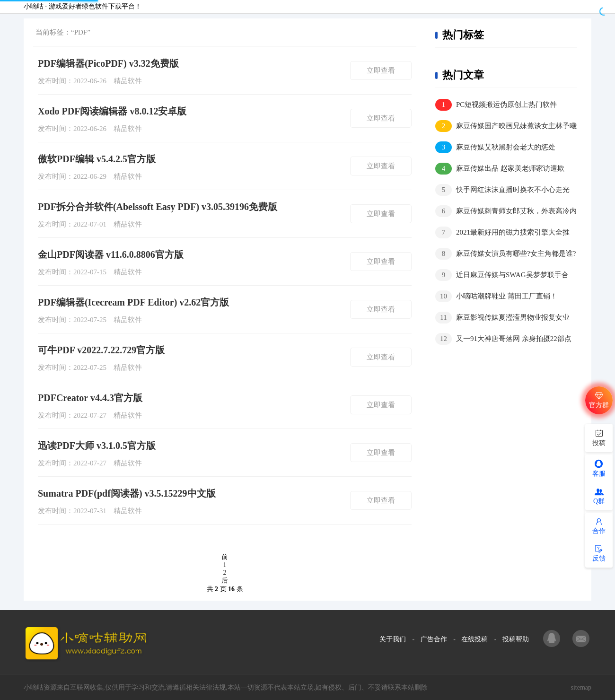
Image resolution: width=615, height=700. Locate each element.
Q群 (599, 496)
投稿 (599, 437)
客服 (599, 468)
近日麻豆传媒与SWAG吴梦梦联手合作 (502, 276)
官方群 (599, 400)
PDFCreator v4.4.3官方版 (90, 398)
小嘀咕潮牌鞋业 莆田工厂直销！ (496, 296)
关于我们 (393, 639)
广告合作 (434, 639)
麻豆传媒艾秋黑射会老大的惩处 (495, 147)
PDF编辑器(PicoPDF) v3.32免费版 (108, 63)
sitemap (581, 687)
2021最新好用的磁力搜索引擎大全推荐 (502, 233)
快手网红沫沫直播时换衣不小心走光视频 (502, 190)
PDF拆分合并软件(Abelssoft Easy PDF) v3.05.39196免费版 (158, 207)
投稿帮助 (516, 639)
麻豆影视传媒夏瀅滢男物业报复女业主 (502, 318)
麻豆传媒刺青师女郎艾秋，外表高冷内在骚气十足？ (506, 212)
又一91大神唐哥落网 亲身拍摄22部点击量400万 (503, 339)
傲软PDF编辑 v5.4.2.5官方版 (97, 159)
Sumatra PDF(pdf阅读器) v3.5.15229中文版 (127, 493)
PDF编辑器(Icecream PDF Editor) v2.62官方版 (133, 302)
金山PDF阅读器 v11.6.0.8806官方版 (111, 254)
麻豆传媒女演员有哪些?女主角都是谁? (505, 254)
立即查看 (381, 70)
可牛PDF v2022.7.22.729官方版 (101, 350)
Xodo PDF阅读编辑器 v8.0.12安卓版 (112, 111)
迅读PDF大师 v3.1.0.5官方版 (97, 446)
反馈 (599, 554)
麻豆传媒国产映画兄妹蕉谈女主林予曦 (506, 126)
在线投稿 (474, 639)
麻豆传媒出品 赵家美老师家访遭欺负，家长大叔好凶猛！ (500, 169)
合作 (599, 526)
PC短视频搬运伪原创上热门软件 (496, 105)
